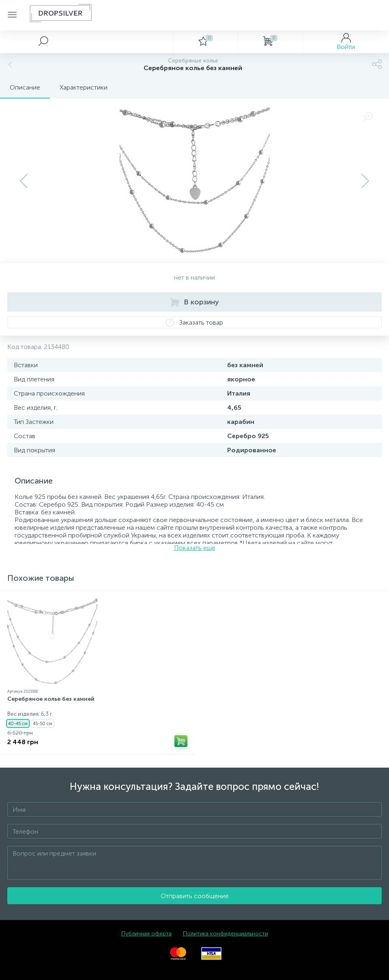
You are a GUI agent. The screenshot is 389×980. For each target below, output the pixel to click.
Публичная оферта (146, 934)
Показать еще (195, 548)
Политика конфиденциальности (226, 934)
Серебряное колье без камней (51, 699)
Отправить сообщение (195, 896)
